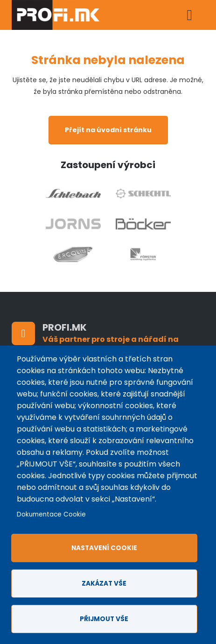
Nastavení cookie (104, 548)
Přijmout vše (104, 619)
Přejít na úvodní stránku (108, 130)
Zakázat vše (104, 584)
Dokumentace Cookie (51, 514)
